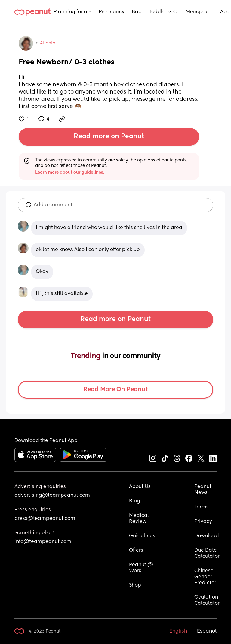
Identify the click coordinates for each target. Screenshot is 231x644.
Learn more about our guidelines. (70, 173)
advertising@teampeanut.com (52, 495)
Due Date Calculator (207, 554)
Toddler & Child (164, 12)
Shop (135, 585)
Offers (136, 550)
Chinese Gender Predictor (205, 577)
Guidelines (142, 536)
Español (207, 631)
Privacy (203, 522)
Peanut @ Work (142, 568)
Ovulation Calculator (207, 600)
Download (207, 536)
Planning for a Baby (72, 12)
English (178, 631)
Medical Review (140, 519)
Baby (137, 12)
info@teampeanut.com (43, 542)
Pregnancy (112, 12)
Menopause (197, 12)
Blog (135, 501)
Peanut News (203, 490)
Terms (202, 507)
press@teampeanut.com (45, 519)
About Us (140, 487)
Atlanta (48, 43)
